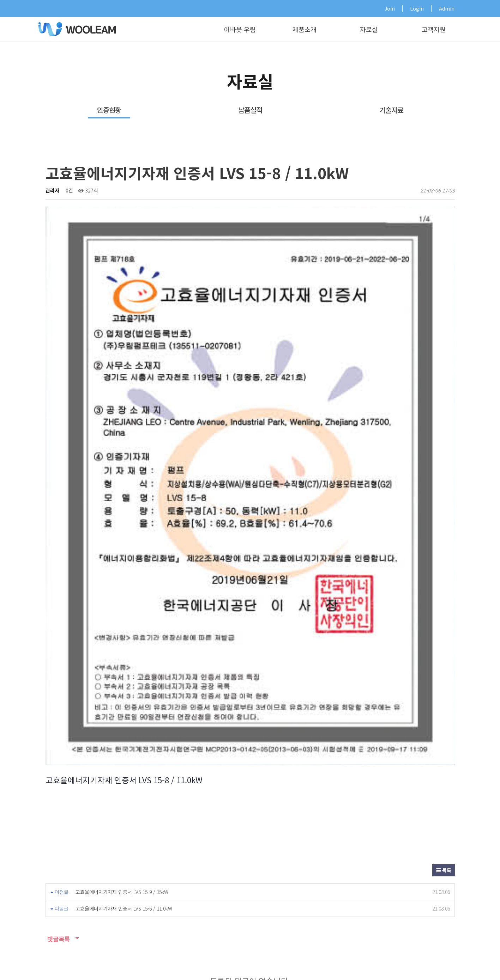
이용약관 (354, 964)
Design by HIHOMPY (54, 972)
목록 (444, 535)
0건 (69, 190)
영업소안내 (150, 844)
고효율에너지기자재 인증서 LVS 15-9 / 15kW (122, 557)
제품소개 (305, 29)
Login (417, 8)
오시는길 (453, 964)
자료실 (369, 29)
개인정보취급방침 (390, 964)
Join (390, 8)
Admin (447, 8)
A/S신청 (226, 844)
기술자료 (391, 110)
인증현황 (109, 110)
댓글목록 (58, 604)
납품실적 (250, 110)
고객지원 (434, 29)
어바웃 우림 (240, 29)
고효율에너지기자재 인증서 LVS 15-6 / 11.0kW (124, 573)
